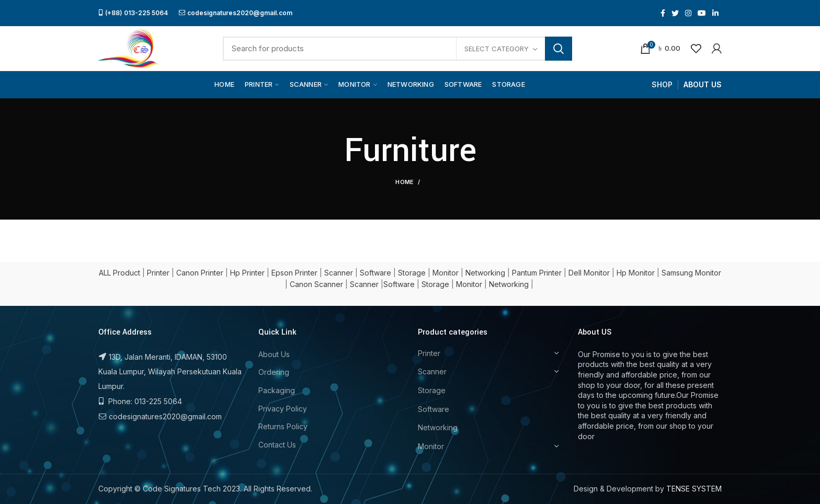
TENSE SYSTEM (694, 489)
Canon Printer (200, 273)
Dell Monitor (589, 273)
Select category (497, 49)
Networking (485, 273)
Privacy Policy (283, 409)
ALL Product (119, 273)
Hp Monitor (636, 273)
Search (559, 49)
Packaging (277, 390)
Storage (412, 273)
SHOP (662, 84)
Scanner (339, 273)
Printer (158, 273)
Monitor (446, 273)
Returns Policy (283, 426)
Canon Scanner (316, 284)
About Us (274, 354)
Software (375, 273)
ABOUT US (703, 84)
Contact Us (277, 445)
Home (405, 182)
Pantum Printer (537, 273)
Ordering (274, 372)
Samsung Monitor (691, 273)
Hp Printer (247, 273)
